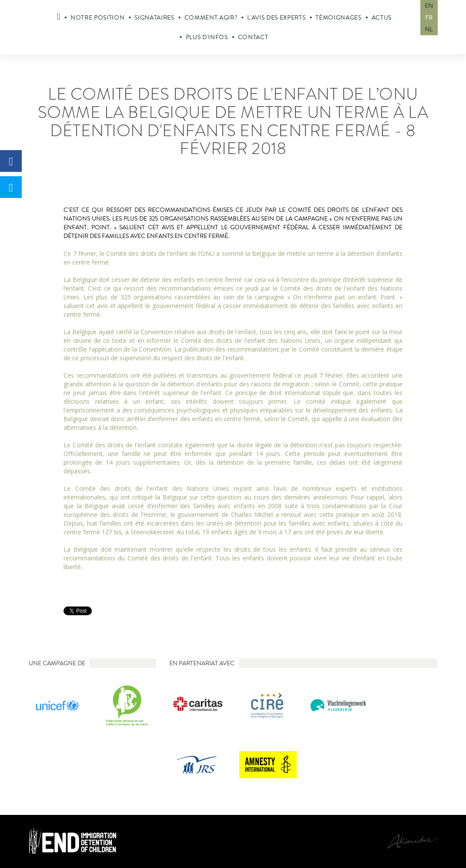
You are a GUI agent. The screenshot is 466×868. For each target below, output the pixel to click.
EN (429, 5)
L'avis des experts (276, 18)
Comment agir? (211, 18)
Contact (253, 37)
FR (429, 17)
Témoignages (338, 18)
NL (429, 29)
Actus (382, 18)
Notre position (97, 18)
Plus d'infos (207, 37)
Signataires (154, 18)
